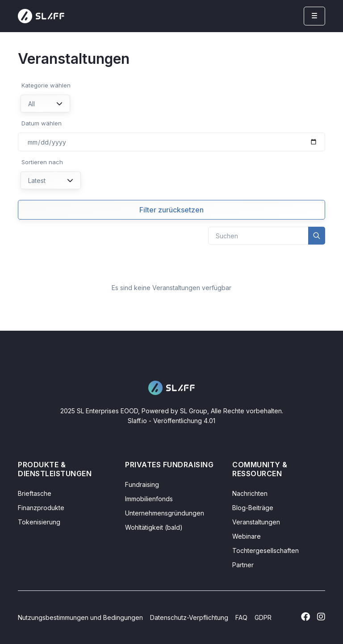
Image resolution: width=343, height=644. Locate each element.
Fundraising (142, 484)
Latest (51, 181)
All (45, 104)
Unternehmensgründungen (165, 513)
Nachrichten (250, 493)
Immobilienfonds (149, 499)
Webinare (247, 536)
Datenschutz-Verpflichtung (189, 617)
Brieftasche (35, 493)
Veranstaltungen (256, 522)
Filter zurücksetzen (171, 210)
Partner (243, 565)
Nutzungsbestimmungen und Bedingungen (80, 617)
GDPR (263, 617)
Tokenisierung (39, 522)
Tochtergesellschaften (266, 551)
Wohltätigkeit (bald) (154, 527)
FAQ (241, 617)
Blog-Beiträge (253, 508)
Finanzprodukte (41, 508)
